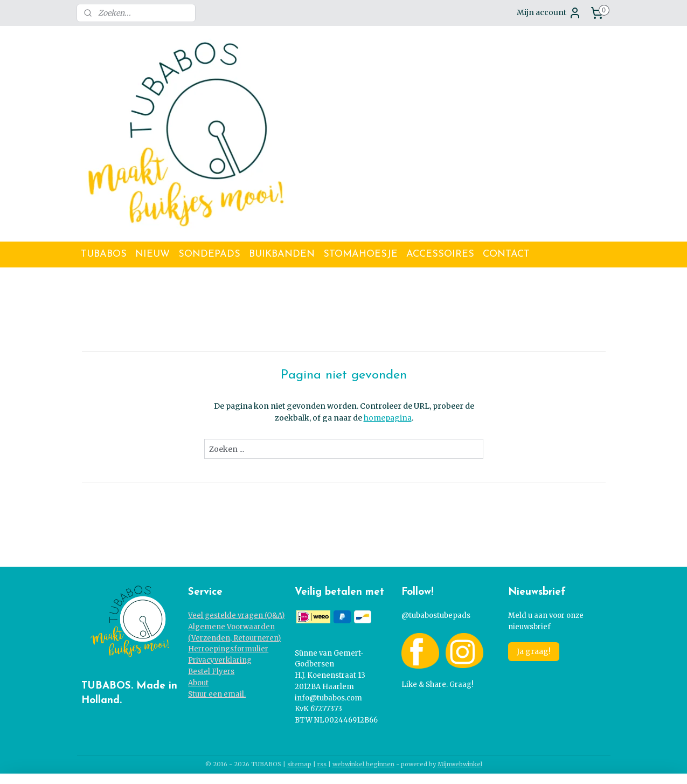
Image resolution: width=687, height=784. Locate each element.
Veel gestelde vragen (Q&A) (236, 615)
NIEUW (152, 254)
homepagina (387, 418)
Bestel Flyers (211, 672)
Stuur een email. (217, 694)
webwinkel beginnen (363, 764)
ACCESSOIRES (440, 254)
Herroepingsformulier (228, 649)
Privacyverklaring (220, 660)
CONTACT (506, 254)
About (198, 683)
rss (322, 764)
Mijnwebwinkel (460, 764)
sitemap (299, 764)
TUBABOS (104, 254)
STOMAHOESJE (360, 254)
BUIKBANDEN (282, 254)
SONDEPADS (209, 254)
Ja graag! (534, 651)
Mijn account (549, 13)
